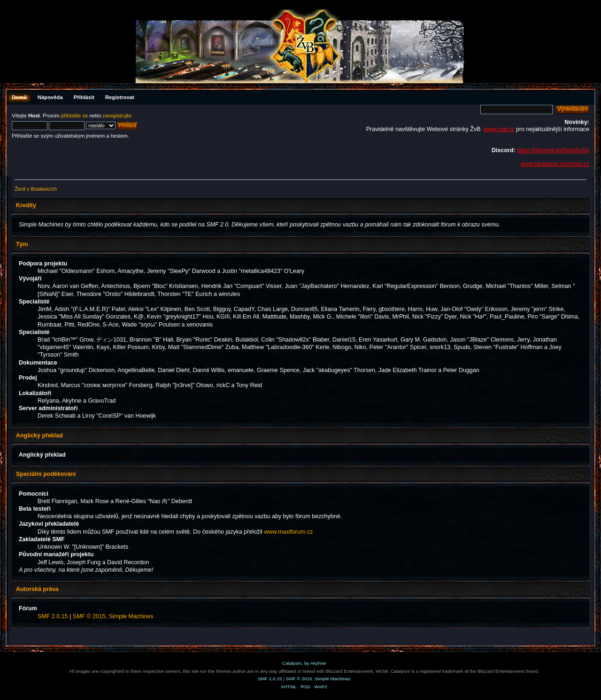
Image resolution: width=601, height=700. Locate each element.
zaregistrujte (117, 116)
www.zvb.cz (499, 129)
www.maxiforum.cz (288, 532)
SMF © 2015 (89, 616)
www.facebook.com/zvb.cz (555, 164)
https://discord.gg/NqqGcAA (553, 150)
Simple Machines (131, 616)
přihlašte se (74, 116)
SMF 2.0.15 (53, 616)
